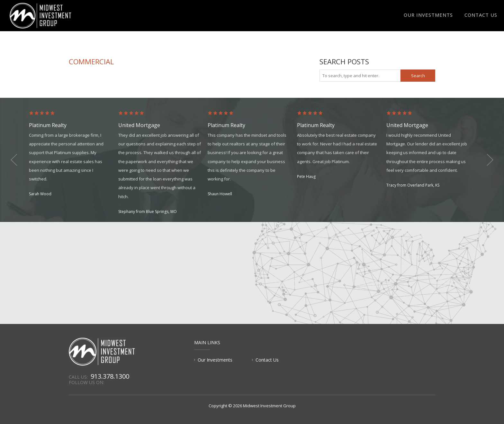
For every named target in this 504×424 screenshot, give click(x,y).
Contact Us (482, 18)
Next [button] (488, 160)
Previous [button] (16, 160)
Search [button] (418, 76)
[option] (74, 154)
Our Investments (432, 18)
